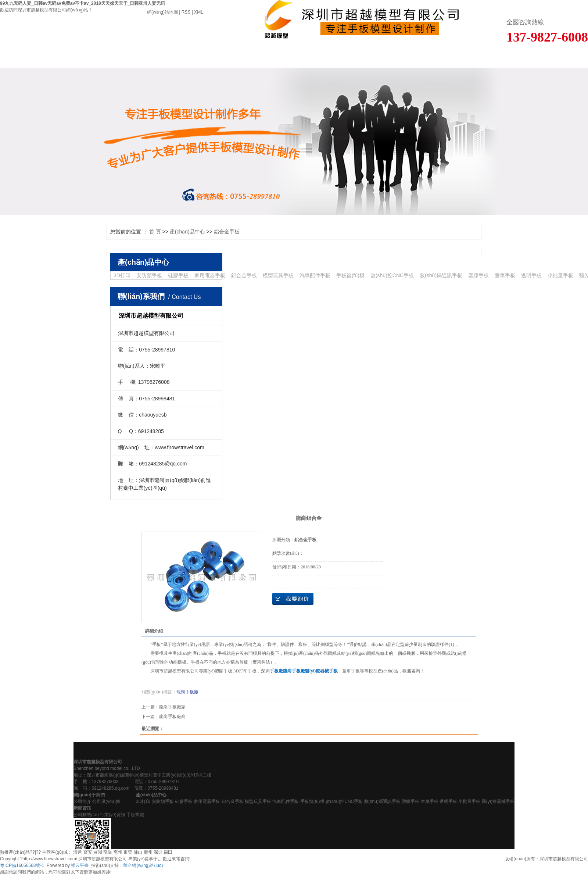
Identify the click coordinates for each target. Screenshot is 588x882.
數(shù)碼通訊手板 (441, 275)
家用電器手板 (210, 275)
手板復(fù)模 (350, 275)
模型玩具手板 (278, 275)
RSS (186, 12)
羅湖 (98, 852)
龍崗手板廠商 (172, 717)
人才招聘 (424, 57)
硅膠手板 (178, 275)
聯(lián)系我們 (490, 57)
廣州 (148, 852)
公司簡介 (82, 801)
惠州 (118, 852)
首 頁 (33, 57)
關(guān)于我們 (98, 57)
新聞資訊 (294, 57)
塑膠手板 (478, 275)
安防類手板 (149, 275)
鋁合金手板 (227, 232)
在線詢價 (293, 599)
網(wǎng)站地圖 (162, 12)
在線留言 (359, 57)
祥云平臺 (80, 865)
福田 (168, 852)
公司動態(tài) (86, 815)
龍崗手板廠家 (172, 707)
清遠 (78, 852)
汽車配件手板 (315, 275)
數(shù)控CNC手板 (392, 275)
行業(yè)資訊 (113, 815)
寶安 (88, 852)
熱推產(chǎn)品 (15, 852)
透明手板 (531, 275)
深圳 (158, 852)
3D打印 (122, 275)
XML (199, 12)
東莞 (128, 852)
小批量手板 (560, 275)
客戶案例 (229, 57)
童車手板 (505, 275)
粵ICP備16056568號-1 (22, 865)
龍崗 (108, 852)
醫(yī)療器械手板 (498, 801)
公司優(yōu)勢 (106, 801)
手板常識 (135, 815)
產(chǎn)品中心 (163, 57)
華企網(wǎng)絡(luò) (143, 865)
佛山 (138, 852)
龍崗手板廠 (187, 692)
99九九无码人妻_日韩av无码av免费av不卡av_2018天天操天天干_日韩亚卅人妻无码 (83, 3)
